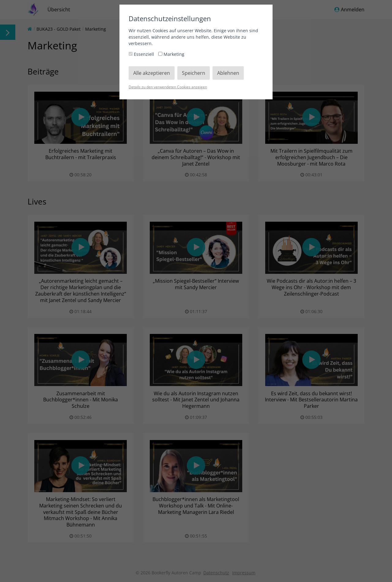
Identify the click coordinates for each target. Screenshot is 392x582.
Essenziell (142, 54)
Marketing (171, 54)
